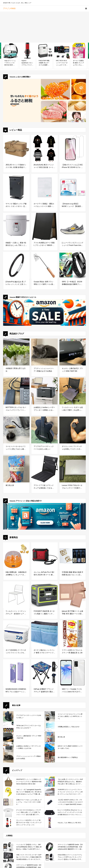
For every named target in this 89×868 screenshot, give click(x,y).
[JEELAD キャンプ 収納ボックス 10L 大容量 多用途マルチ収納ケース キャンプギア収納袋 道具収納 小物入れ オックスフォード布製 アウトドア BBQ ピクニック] (16, 148)
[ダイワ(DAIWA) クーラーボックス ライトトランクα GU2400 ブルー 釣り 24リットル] (16, 634)
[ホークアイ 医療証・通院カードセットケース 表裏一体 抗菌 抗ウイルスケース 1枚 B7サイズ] (44, 187)
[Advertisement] (44, 27)
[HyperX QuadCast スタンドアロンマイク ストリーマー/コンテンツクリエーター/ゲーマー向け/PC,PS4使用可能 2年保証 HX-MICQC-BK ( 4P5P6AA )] (27, 51)
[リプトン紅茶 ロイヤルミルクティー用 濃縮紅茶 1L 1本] (73, 634)
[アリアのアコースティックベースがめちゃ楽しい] (44, 430)
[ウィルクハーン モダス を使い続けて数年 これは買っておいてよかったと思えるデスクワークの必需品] (73, 391)
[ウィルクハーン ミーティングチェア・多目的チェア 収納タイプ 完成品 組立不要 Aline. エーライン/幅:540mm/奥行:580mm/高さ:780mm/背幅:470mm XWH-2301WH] (16, 595)
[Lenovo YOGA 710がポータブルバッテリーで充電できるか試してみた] (73, 469)
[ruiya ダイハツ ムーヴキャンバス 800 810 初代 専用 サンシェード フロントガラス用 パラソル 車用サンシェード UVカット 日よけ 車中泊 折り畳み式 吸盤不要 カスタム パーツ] (10, 51)
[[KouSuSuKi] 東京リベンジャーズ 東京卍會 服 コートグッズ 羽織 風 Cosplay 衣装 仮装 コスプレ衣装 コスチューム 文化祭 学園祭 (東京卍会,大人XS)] (44, 148)
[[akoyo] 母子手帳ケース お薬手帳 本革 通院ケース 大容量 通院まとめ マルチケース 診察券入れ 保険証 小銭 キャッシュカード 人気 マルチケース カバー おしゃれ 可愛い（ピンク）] (73, 595)
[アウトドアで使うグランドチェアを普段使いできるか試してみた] (44, 469)
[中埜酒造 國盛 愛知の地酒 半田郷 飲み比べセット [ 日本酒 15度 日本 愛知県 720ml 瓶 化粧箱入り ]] (73, 556)
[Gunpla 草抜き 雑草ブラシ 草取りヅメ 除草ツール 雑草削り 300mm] (44, 265)
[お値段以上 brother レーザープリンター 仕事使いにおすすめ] (44, 391)
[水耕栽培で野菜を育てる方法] (16, 352)
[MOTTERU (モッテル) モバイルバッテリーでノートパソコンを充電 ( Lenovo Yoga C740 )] (16, 391)
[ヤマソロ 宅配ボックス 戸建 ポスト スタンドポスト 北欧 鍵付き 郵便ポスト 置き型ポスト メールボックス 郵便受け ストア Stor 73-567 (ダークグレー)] (16, 187)
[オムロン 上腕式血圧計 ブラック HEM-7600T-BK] (73, 352)
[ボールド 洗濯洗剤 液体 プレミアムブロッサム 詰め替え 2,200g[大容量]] (79, 51)
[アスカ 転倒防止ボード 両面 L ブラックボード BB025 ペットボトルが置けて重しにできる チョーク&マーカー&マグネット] (44, 226)
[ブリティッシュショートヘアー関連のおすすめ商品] (44, 352)
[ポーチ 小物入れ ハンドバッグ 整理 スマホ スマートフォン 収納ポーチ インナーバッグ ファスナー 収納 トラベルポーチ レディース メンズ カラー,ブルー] (44, 634)
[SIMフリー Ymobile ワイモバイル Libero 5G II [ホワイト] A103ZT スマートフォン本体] (73, 673)
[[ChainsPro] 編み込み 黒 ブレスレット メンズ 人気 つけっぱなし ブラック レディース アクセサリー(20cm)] (16, 265)
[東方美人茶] (16, 469)
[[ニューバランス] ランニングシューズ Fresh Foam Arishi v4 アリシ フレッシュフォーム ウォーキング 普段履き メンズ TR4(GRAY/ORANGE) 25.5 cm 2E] (73, 226)
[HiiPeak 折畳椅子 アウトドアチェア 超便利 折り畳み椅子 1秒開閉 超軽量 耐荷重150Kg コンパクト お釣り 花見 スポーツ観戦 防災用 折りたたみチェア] (44, 673)
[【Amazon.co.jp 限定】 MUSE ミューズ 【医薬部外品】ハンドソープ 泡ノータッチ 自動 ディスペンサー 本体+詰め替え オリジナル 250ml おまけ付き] (73, 187)
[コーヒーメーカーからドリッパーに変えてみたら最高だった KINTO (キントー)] (16, 430)
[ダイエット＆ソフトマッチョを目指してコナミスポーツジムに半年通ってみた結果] (73, 430)
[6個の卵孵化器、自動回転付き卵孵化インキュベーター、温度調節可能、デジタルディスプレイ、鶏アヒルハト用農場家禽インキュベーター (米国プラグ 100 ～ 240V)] (16, 556)
